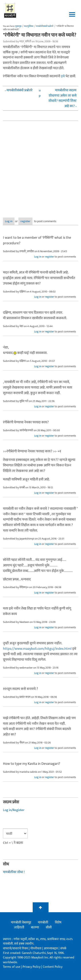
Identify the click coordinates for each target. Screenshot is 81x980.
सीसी (49, 927)
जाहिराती (19, 927)
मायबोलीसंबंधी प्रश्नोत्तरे (45, 26)
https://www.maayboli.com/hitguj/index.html (37, 649)
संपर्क (63, 948)
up (40, 93)
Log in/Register (14, 810)
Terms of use (12, 967)
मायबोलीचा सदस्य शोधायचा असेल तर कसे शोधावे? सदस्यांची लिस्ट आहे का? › (62, 98)
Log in (9, 221)
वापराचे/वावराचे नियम (15, 948)
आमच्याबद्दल (51, 948)
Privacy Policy (32, 967)
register (25, 221)
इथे (63, 76)
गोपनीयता (36, 948)
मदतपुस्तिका (29, 26)
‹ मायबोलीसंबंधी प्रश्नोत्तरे (19, 90)
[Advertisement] (40, 166)
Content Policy (53, 967)
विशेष (58, 922)
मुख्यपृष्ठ (18, 26)
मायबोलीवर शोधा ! (14, 872)
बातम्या (35, 927)
